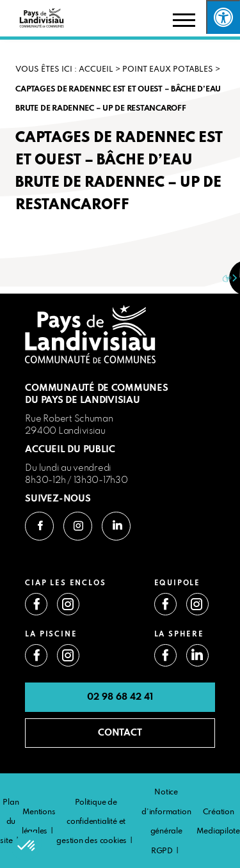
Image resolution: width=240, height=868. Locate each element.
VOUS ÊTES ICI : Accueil (64, 70)
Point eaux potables (168, 70)
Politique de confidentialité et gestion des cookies (92, 822)
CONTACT (120, 733)
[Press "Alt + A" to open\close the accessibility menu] (223, 17)
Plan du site (9, 822)
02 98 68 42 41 (120, 697)
